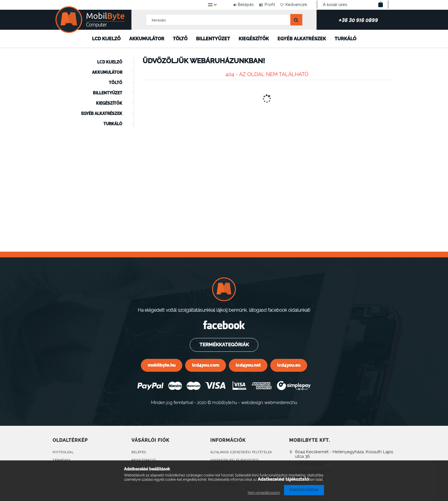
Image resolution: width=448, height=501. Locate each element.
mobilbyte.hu (162, 365)
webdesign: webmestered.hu (269, 402)
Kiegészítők (254, 39)
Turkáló (345, 39)
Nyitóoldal (63, 452)
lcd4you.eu (289, 365)
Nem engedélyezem (264, 493)
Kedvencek (295, 5)
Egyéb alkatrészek (302, 39)
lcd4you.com (206, 365)
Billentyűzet (213, 39)
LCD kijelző (106, 39)
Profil (265, 5)
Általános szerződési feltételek (241, 452)
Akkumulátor (147, 39)
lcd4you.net (248, 365)
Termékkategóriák (224, 345)
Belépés (237, 5)
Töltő (180, 39)
